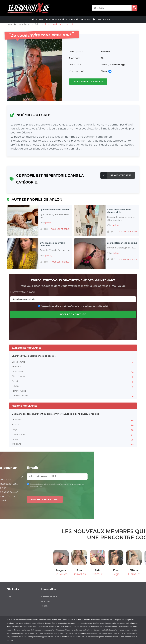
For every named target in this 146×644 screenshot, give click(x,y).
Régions (69, 19)
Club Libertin (73, 377)
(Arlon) (49, 223)
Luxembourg (24, 24)
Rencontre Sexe (116, 175)
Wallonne (73, 444)
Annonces (53, 19)
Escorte (73, 382)
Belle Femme (73, 362)
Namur (73, 439)
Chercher (84, 19)
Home (10, 24)
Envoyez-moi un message (88, 81)
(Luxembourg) (116, 65)
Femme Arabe (73, 391)
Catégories (101, 19)
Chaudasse (73, 372)
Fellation (73, 386)
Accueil (38, 19)
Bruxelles (73, 420)
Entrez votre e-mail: (23, 292)
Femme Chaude (73, 396)
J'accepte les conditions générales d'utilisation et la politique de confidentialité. (74, 306)
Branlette (73, 367)
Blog (9, 597)
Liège (73, 430)
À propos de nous (49, 597)
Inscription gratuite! (73, 314)
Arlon (38, 24)
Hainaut (73, 425)
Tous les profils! (60, 229)
